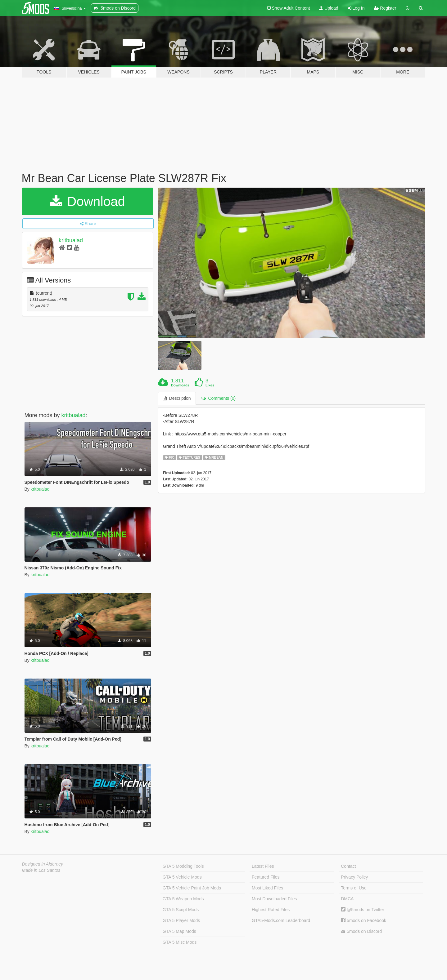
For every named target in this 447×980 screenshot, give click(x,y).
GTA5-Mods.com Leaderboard (281, 920)
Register (385, 8)
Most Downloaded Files (274, 899)
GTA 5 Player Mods (181, 920)
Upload (329, 8)
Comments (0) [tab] (219, 398)
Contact (348, 866)
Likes (210, 385)
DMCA (347, 899)
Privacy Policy (354, 877)
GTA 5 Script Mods (181, 910)
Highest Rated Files (271, 910)
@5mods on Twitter (362, 910)
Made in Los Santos (41, 870)
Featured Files (266, 877)
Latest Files (263, 866)
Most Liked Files (267, 888)
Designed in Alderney (43, 864)
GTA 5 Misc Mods (180, 942)
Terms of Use (354, 888)
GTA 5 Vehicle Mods (182, 877)
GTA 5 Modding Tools (183, 866)
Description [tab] (177, 398)
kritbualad (71, 240)
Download (87, 201)
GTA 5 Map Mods (179, 931)
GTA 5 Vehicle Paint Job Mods (192, 888)
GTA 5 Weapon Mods (183, 899)
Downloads (180, 385)
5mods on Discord (361, 931)
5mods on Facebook (363, 920)
